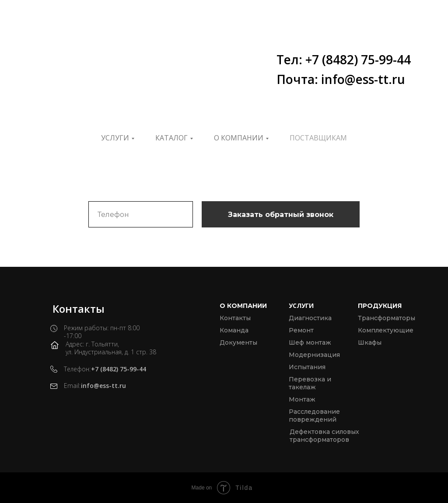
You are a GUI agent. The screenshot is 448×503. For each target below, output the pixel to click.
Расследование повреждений (314, 416)
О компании (239, 138)
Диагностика (310, 318)
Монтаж (302, 399)
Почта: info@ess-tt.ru (341, 79)
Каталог (171, 138)
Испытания (307, 367)
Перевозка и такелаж (310, 383)
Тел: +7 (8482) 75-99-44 (344, 59)
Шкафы (370, 342)
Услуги (115, 138)
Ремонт (301, 330)
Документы (238, 342)
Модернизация (314, 355)
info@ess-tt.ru (103, 386)
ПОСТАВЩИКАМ (318, 138)
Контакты (235, 318)
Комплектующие (386, 330)
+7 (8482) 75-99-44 (119, 369)
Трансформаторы (387, 318)
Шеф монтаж (310, 342)
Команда (234, 330)
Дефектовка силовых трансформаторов (324, 436)
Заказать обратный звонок (281, 215)
